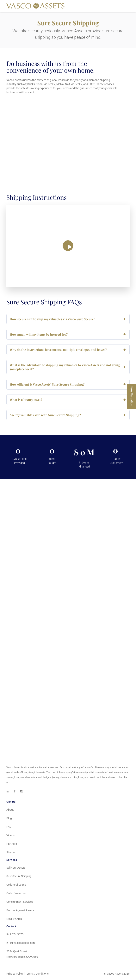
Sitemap (11, 853)
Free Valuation (132, 396)
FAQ (9, 827)
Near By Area (14, 919)
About (10, 810)
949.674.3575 (15, 935)
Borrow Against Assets (20, 911)
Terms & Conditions (37, 974)
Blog (9, 819)
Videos (10, 836)
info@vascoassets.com (21, 943)
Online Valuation (16, 894)
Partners (12, 844)
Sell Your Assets (16, 868)
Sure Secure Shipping (19, 877)
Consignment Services (20, 902)
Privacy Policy (15, 974)
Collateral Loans (16, 885)
